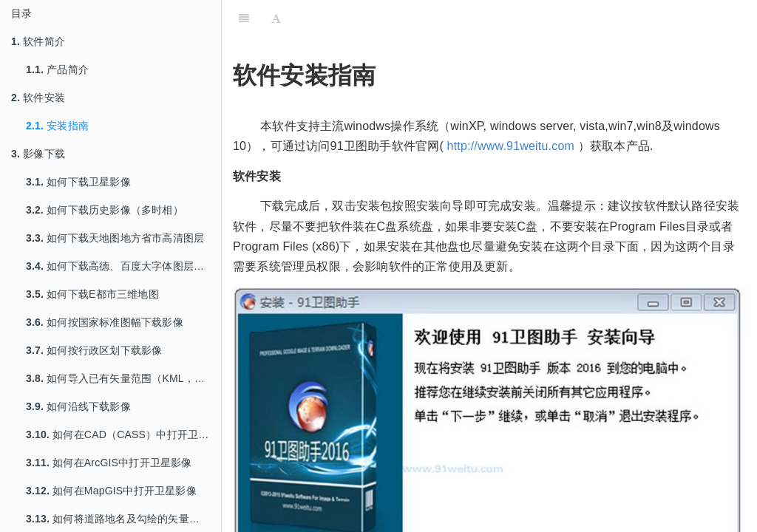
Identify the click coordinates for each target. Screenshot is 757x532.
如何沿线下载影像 (78, 406)
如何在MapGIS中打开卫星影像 (111, 491)
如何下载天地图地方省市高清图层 (115, 238)
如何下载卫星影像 (78, 182)
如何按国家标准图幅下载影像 (105, 322)
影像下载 (38, 154)
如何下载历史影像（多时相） (105, 210)
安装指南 (57, 126)
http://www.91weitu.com (511, 146)
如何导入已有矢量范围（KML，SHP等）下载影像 (123, 378)
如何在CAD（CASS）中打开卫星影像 (123, 434)
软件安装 (38, 98)
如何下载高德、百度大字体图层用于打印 (123, 266)
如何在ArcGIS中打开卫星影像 (109, 463)
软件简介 (38, 41)
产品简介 (57, 69)
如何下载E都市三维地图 (92, 294)
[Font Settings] (276, 18)
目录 (21, 13)
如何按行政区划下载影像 (94, 350)
